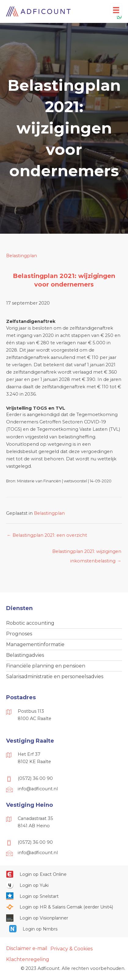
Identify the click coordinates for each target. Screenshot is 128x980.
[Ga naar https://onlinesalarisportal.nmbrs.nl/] (64, 929)
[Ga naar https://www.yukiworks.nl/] (64, 885)
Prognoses (19, 634)
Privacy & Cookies (71, 949)
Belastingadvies (25, 655)
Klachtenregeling (28, 959)
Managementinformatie (35, 644)
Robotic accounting (30, 623)
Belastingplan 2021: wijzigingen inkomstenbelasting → (87, 553)
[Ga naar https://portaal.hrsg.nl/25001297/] (64, 907)
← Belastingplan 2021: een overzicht (47, 535)
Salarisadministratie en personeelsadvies (55, 676)
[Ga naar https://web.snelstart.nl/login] (64, 896)
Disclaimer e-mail (27, 948)
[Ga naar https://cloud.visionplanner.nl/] (64, 918)
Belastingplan (22, 256)
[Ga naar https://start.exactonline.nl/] (64, 874)
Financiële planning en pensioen (46, 666)
